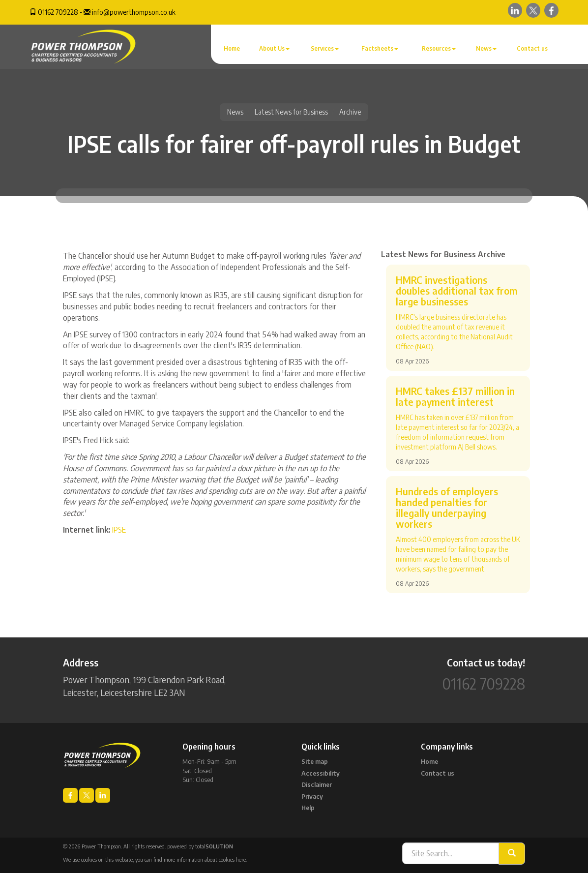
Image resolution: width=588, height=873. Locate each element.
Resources (439, 48)
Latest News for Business (291, 112)
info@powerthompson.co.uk (134, 12)
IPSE (119, 530)
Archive (350, 112)
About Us (274, 48)
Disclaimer (317, 784)
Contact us (532, 48)
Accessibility (321, 773)
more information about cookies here (205, 859)
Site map (315, 761)
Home (232, 48)
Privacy (312, 796)
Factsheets (380, 48)
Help (308, 808)
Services (325, 48)
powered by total (200, 846)
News (486, 48)
